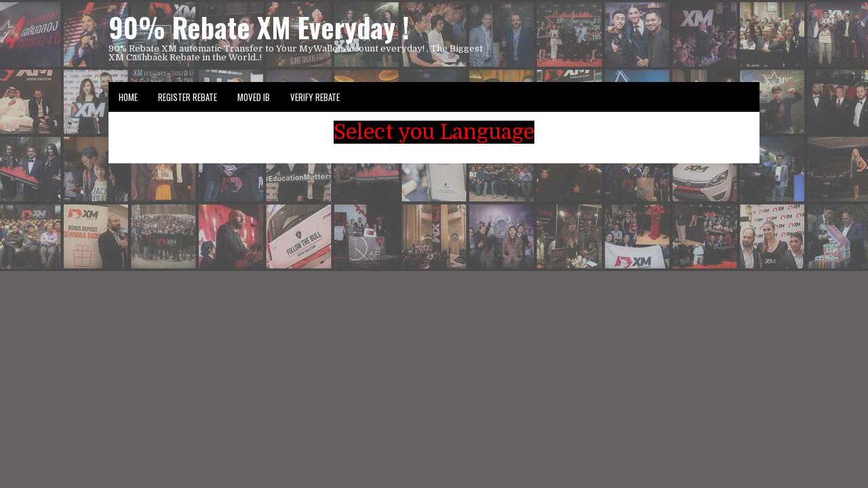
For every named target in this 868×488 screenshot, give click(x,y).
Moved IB (254, 97)
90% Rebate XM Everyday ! (259, 27)
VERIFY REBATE (315, 97)
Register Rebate (188, 97)
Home (128, 97)
